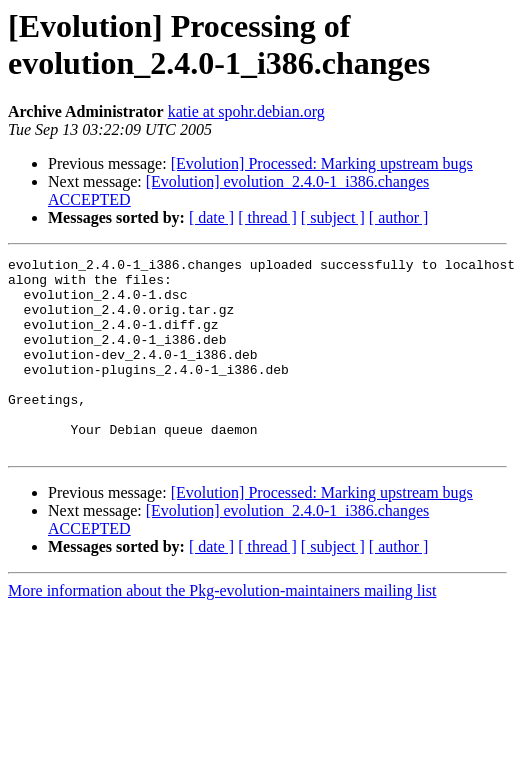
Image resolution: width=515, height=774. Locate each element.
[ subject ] (333, 217)
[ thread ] (267, 217)
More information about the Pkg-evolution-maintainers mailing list (222, 629)
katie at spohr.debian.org (246, 111)
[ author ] (399, 217)
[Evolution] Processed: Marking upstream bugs (322, 163)
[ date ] (211, 217)
